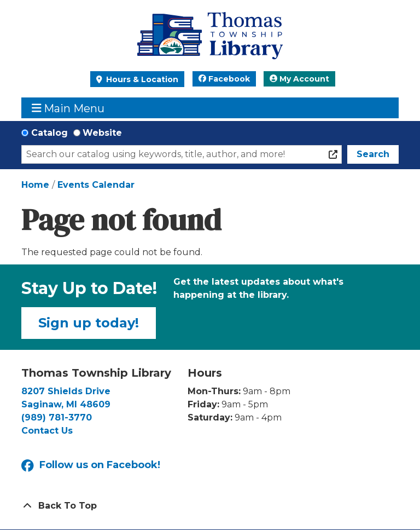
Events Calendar (96, 185)
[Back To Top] (210, 506)
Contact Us (47, 431)
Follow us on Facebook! (91, 466)
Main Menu (68, 108)
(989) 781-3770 (57, 417)
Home (35, 185)
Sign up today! (89, 323)
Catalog (49, 133)
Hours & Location (141, 79)
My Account (299, 79)
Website (102, 133)
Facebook (224, 79)
